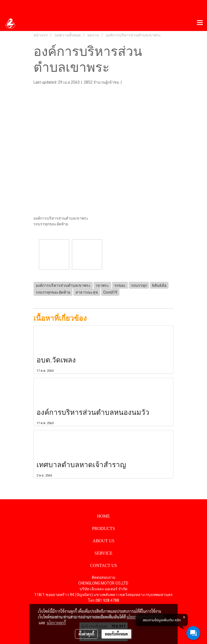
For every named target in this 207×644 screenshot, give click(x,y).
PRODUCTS (104, 528)
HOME (103, 516)
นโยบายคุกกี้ (56, 623)
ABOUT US (103, 541)
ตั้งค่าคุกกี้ (86, 634)
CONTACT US (104, 565)
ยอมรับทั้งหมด (116, 634)
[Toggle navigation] (200, 23)
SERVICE (103, 553)
